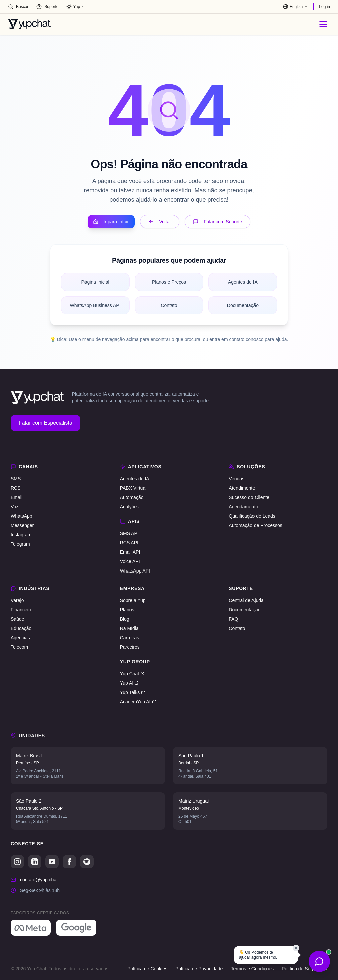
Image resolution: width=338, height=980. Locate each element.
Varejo (17, 600)
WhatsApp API (135, 571)
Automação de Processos (256, 525)
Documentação (244, 610)
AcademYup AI (138, 702)
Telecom (19, 647)
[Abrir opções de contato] (319, 961)
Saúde (17, 619)
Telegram (20, 544)
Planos (127, 610)
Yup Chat (132, 674)
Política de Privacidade (199, 969)
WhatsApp (22, 516)
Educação (21, 628)
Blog (125, 619)
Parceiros (130, 647)
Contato (237, 628)
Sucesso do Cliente (249, 497)
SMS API (129, 533)
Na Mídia (129, 628)
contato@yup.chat (39, 880)
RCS (16, 488)
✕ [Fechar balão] (296, 948)
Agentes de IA (135, 479)
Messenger (22, 525)
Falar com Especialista (46, 423)
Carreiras (130, 638)
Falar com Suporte (218, 222)
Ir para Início (111, 222)
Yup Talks (133, 692)
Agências (20, 638)
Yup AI (129, 683)
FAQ (233, 619)
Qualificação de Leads (252, 516)
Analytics (129, 507)
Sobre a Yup (133, 600)
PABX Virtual (133, 488)
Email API (130, 552)
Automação (132, 497)
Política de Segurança (304, 969)
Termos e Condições (252, 969)
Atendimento (242, 488)
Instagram (21, 535)
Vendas (237, 479)
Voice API (130, 561)
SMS (16, 479)
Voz (15, 507)
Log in (324, 7)
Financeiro (22, 610)
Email (17, 497)
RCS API (129, 543)
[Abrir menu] (323, 24)
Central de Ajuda (246, 600)
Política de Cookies (147, 969)
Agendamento (243, 507)
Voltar (160, 222)
